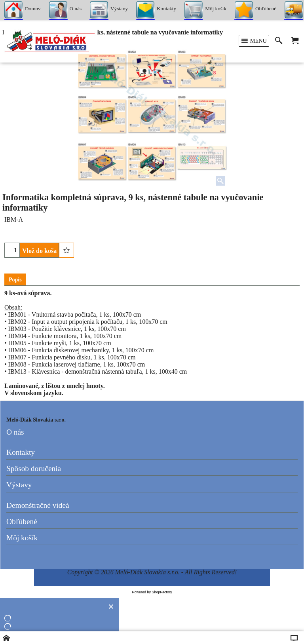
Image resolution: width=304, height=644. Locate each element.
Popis (15, 280)
